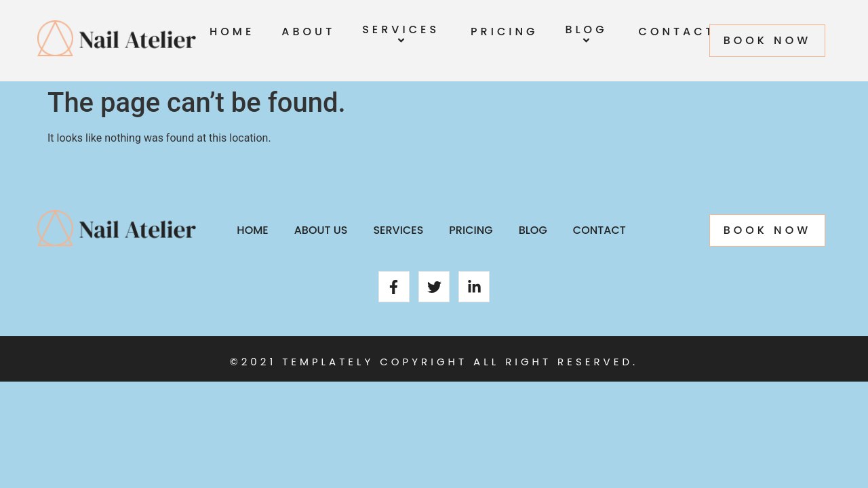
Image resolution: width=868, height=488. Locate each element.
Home (232, 32)
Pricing (504, 32)
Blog (588, 36)
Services (403, 36)
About (308, 32)
